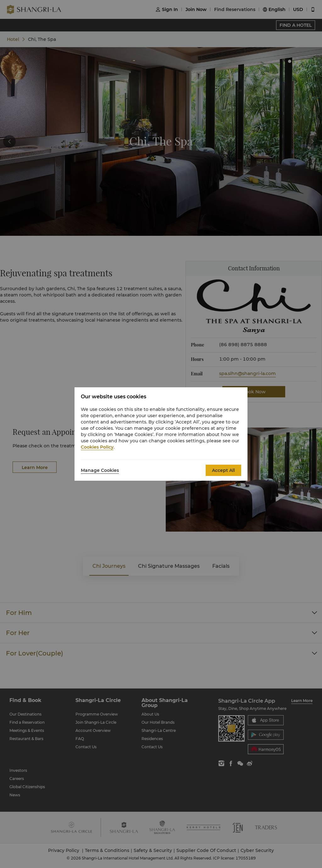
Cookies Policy (97, 447)
